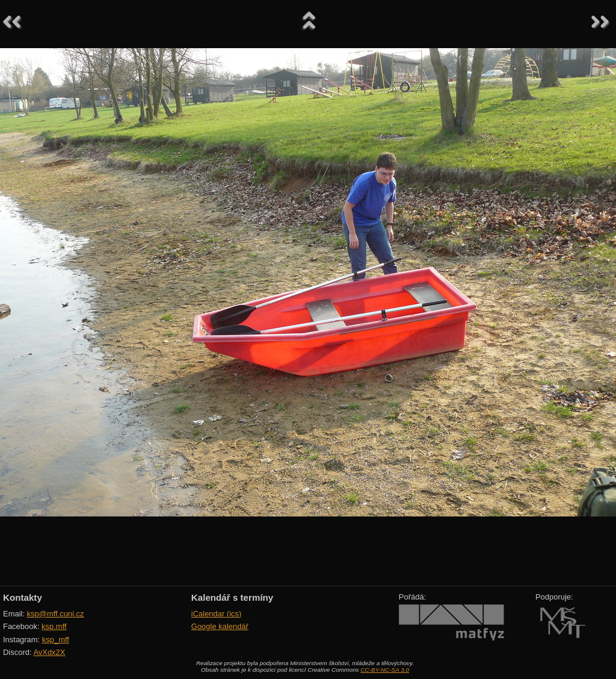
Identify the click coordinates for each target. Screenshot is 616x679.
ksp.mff (54, 626)
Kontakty (23, 597)
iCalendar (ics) (217, 614)
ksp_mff (56, 640)
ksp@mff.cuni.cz (56, 614)
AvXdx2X (49, 652)
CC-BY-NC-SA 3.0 (385, 670)
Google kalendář (220, 626)
